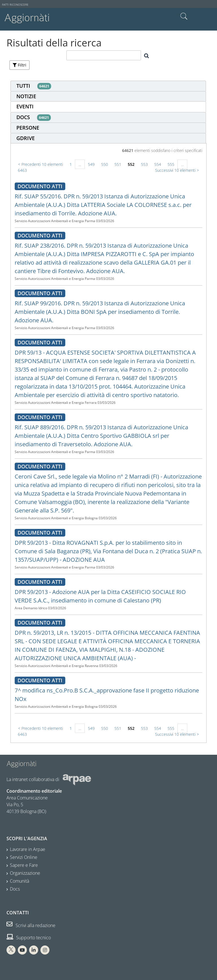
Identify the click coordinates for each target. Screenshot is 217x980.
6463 (22, 170)
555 (171, 164)
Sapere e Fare (24, 865)
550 (105, 164)
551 (118, 164)
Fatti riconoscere (15, 5)
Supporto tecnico (29, 938)
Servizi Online (24, 857)
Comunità (19, 881)
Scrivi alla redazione (31, 925)
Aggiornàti (27, 18)
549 (91, 164)
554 (158, 164)
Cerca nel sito (184, 16)
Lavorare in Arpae (28, 849)
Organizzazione (25, 873)
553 (144, 164)
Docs (15, 889)
